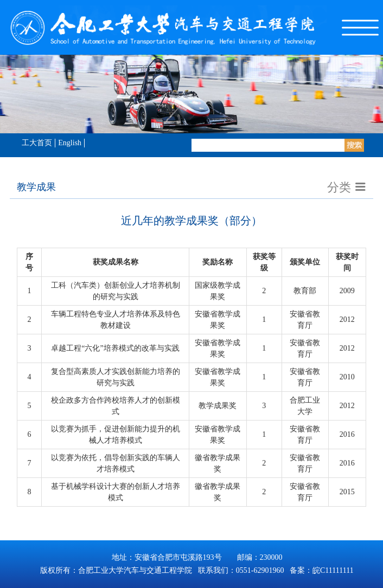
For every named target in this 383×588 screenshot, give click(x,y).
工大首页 (37, 143)
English (70, 143)
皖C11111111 (333, 570)
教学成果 (36, 187)
